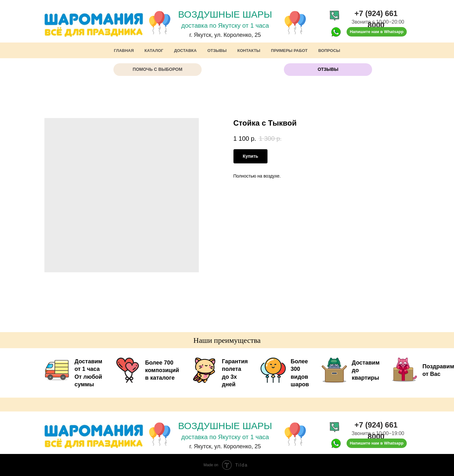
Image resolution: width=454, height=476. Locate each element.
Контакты (249, 51)
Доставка (186, 51)
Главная (124, 51)
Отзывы (217, 51)
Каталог (154, 51)
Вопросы (329, 51)
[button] (158, 70)
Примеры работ (289, 51)
